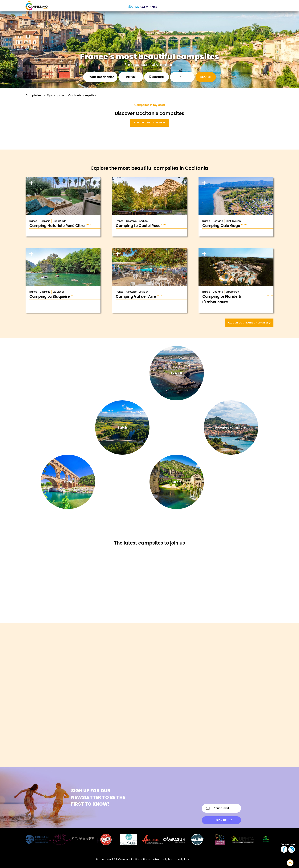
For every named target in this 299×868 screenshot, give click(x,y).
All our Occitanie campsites (249, 323)
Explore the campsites (150, 123)
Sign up (221, 820)
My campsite (55, 95)
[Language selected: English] (266, 6)
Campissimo (34, 95)
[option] (270, 6)
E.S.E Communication (126, 859)
